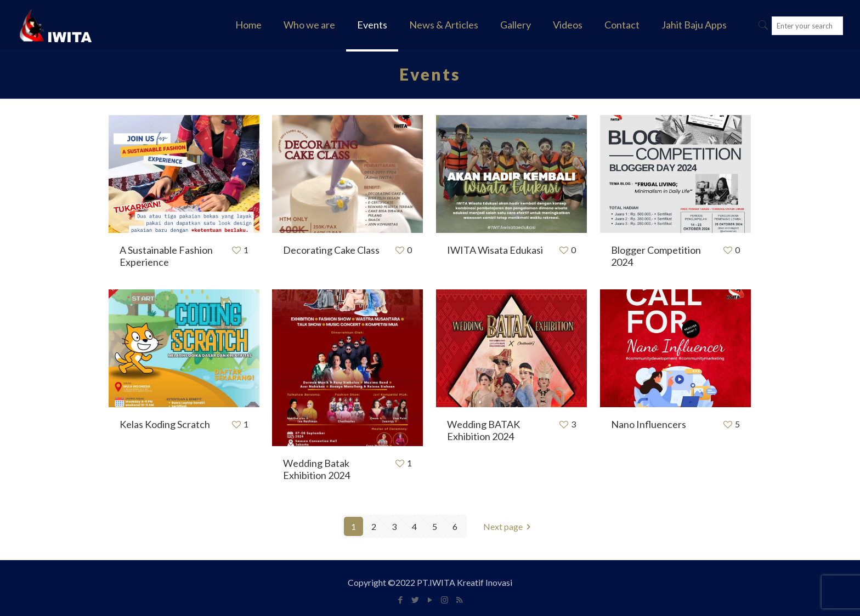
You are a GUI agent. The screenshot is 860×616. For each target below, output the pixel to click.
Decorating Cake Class (331, 250)
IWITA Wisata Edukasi (495, 250)
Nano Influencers (649, 424)
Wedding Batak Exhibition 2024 (316, 469)
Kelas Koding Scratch (165, 424)
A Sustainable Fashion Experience (166, 256)
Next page (509, 526)
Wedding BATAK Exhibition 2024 (483, 430)
